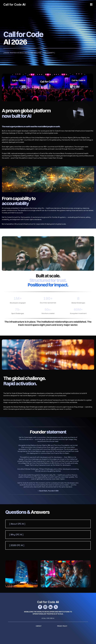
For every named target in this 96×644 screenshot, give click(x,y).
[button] (48, 524)
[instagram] (45, 607)
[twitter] (56, 607)
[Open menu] (91, 4)
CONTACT (39, 626)
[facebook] (40, 607)
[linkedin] (51, 607)
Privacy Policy (62, 626)
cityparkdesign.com (32, 633)
